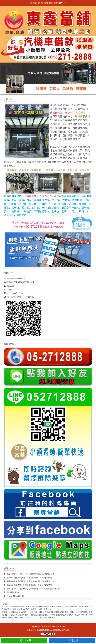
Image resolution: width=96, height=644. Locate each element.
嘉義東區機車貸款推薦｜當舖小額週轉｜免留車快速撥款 (28, 578)
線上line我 (24, 640)
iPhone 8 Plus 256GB (14, 596)
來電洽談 (72, 640)
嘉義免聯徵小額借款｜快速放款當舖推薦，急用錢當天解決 (29, 574)
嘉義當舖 (56, 630)
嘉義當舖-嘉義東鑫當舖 (15, 279)
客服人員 (9, 286)
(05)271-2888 (11, 290)
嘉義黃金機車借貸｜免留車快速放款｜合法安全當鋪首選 (28, 585)
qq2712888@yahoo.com (15, 293)
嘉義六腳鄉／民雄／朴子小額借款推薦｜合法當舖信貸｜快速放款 (32, 589)
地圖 (33, 282)
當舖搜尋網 (41, 630)
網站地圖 (65, 630)
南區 (49, 630)
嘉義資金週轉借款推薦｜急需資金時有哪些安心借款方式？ (29, 581)
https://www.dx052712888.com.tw (19, 297)
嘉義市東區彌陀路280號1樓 (16, 282)
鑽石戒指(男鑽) (11, 592)
